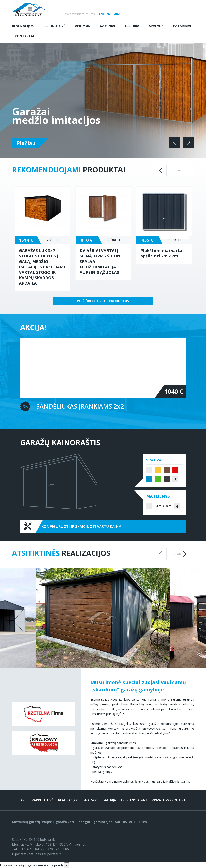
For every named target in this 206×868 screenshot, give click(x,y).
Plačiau (26, 143)
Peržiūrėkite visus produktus (103, 301)
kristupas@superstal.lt (44, 854)
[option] (42, 239)
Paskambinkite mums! (91, 14)
